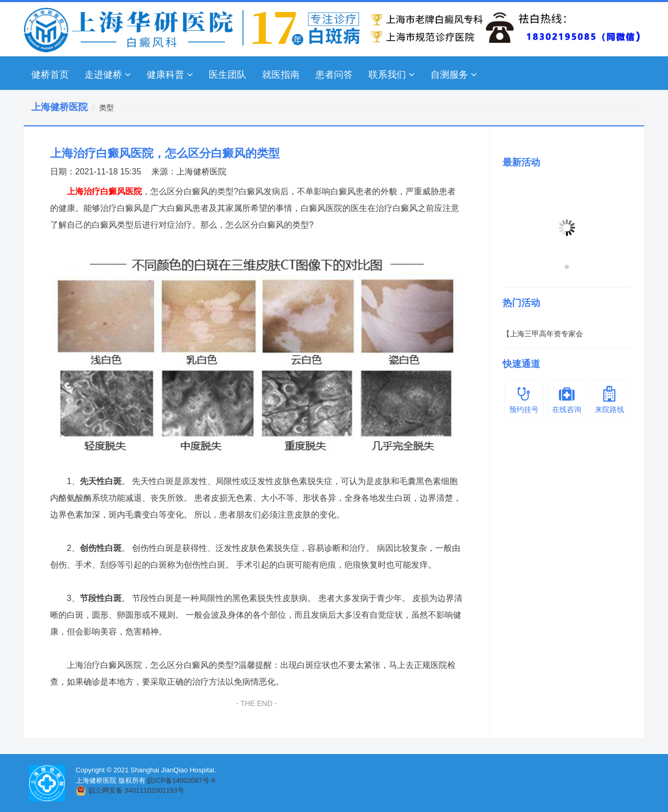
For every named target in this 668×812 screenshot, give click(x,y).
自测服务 (454, 75)
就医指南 (281, 75)
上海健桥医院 (201, 172)
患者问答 (334, 75)
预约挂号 (524, 400)
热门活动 (521, 303)
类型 (106, 108)
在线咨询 (567, 400)
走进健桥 (108, 75)
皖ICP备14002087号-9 (181, 780)
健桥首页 (50, 75)
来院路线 (610, 400)
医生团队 (228, 75)
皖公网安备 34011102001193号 (136, 790)
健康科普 (170, 75)
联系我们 (392, 75)
